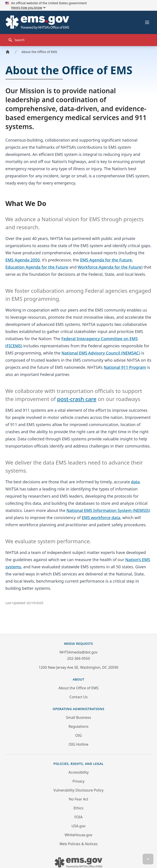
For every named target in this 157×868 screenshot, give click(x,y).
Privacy (78, 781)
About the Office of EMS (39, 52)
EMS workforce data (101, 518)
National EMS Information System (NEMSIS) (108, 510)
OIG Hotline (78, 744)
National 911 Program (125, 367)
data (135, 482)
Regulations (79, 726)
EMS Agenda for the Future (106, 260)
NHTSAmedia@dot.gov (78, 652)
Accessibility (78, 772)
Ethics (78, 808)
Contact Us (78, 697)
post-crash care (77, 399)
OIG (78, 735)
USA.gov (78, 826)
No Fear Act (79, 799)
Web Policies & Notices (78, 844)
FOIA (78, 817)
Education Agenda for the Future (37, 267)
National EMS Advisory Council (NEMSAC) (101, 353)
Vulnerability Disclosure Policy (78, 790)
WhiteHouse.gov (78, 835)
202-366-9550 (78, 658)
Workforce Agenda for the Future (109, 267)
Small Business (78, 717)
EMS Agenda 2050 (23, 260)
